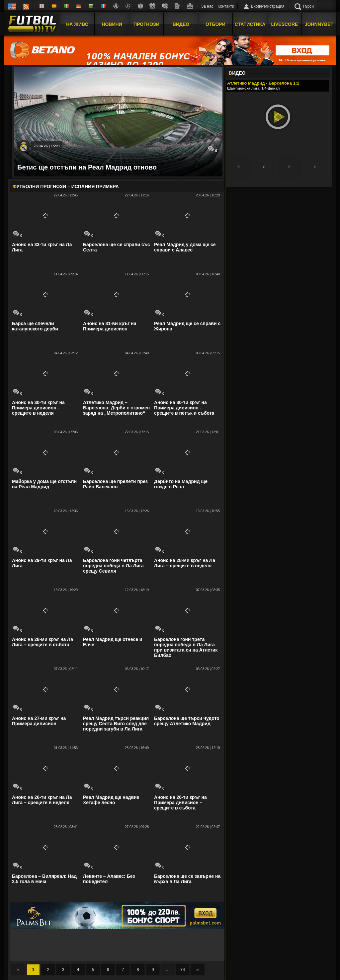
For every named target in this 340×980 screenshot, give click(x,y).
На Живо (77, 24)
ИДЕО (237, 73)
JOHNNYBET (319, 24)
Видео (181, 24)
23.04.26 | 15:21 (47, 146)
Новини (112, 24)
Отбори (215, 24)
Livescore (285, 24)
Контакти (226, 6)
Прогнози (146, 24)
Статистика (250, 24)
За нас (207, 6)
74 (183, 970)
